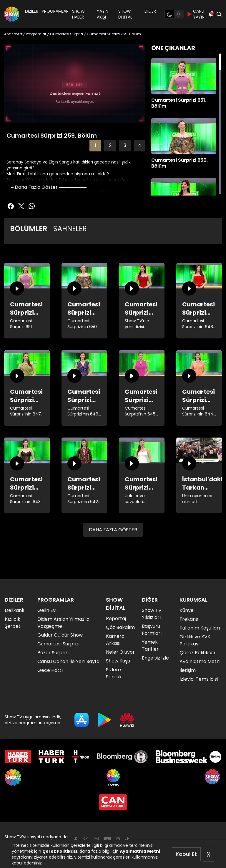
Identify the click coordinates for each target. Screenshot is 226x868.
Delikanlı (14, 610)
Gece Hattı (50, 670)
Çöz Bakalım (120, 627)
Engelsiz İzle (155, 658)
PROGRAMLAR (55, 11)
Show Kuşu (118, 661)
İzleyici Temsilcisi (199, 679)
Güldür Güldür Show (60, 635)
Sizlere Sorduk (114, 673)
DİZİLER (32, 11)
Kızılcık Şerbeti (13, 623)
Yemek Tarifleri (151, 646)
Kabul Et (186, 854)
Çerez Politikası (60, 851)
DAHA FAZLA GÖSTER (113, 530)
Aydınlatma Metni (140, 851)
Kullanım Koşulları (200, 628)
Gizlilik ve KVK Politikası (195, 640)
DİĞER (150, 11)
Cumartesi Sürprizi (58, 644)
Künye (187, 610)
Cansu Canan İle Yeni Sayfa (68, 661)
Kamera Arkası (115, 640)
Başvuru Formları (152, 630)
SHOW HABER (78, 14)
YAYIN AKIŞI (103, 14)
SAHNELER (70, 229)
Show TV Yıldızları (152, 614)
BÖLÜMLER (29, 229)
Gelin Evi (47, 610)
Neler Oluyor (120, 652)
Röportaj (116, 619)
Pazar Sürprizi (53, 653)
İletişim (188, 670)
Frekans (189, 619)
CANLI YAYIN (196, 14)
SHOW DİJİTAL (125, 14)
